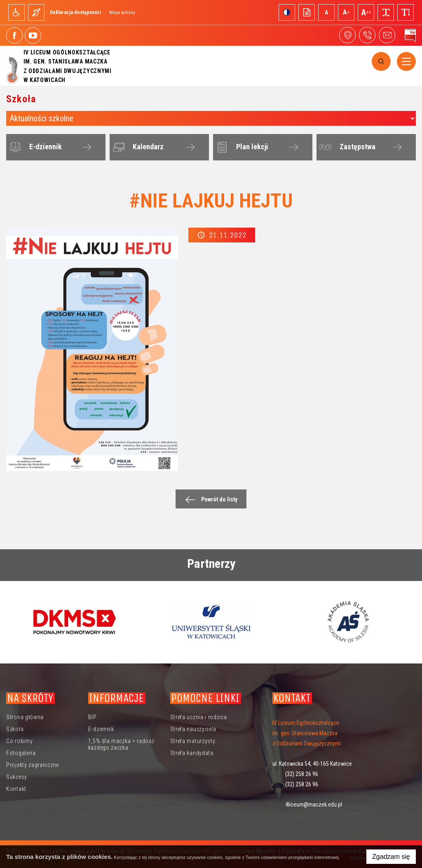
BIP (93, 717)
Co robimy (19, 741)
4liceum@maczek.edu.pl (387, 35)
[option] (75, 622)
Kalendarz (137, 147)
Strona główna (25, 717)
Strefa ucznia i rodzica (199, 717)
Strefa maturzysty (193, 741)
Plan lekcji (241, 147)
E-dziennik (34, 147)
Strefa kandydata (192, 753)
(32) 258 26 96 (302, 774)
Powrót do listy (209, 500)
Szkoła (15, 729)
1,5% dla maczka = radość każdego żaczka (121, 744)
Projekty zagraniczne (33, 765)
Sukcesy (17, 777)
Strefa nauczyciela (193, 729)
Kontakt (16, 789)
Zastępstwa (346, 147)
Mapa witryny (122, 13)
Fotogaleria (21, 753)
